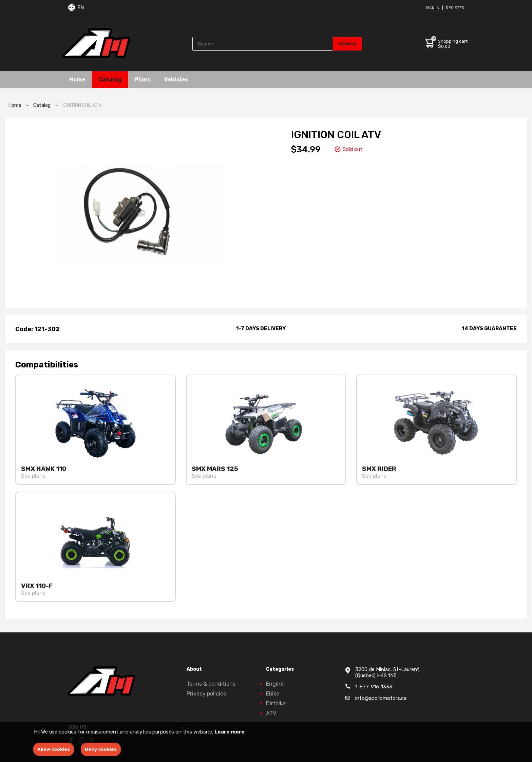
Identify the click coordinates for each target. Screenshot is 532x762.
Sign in (433, 8)
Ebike (273, 694)
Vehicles (176, 80)
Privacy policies (206, 694)
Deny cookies (101, 749)
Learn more (230, 732)
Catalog (110, 80)
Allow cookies (54, 749)
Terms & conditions (211, 684)
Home (77, 80)
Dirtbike (276, 703)
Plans (143, 80)
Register (455, 8)
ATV (271, 713)
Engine (275, 684)
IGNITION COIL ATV (82, 105)
